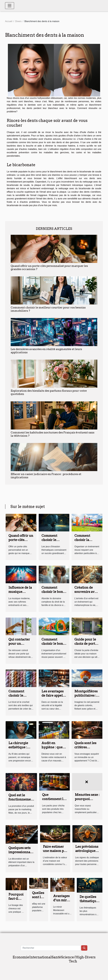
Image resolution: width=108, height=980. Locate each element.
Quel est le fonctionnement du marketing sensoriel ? (21, 801)
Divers (18, 21)
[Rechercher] (50, 948)
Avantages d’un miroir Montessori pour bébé (62, 902)
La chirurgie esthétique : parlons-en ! (18, 747)
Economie (21, 957)
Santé (56, 957)
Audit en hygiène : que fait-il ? (52, 747)
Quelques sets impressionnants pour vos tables (22, 852)
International (40, 957)
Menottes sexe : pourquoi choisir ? (87, 799)
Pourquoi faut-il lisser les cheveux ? (16, 901)
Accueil (9, 21)
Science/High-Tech (73, 959)
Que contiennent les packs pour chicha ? (54, 801)
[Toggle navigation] (10, 6)
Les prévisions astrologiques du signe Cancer (87, 853)
